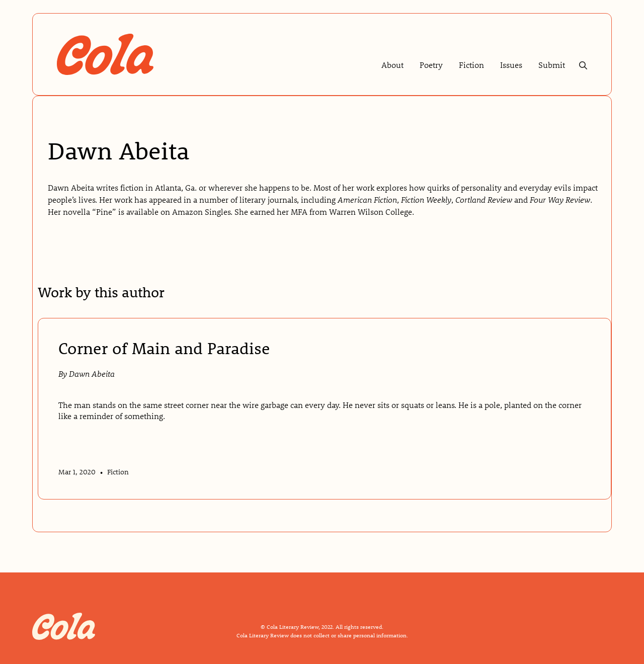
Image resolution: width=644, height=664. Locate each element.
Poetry (431, 65)
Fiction (471, 65)
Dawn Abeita (92, 373)
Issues (511, 65)
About (392, 65)
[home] (105, 55)
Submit (552, 65)
